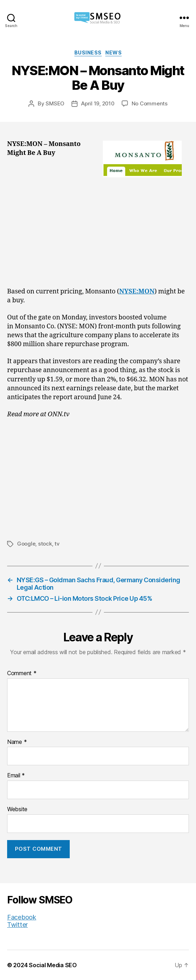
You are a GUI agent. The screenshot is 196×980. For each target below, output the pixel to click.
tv (57, 544)
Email (16, 776)
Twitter (17, 925)
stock (45, 544)
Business (88, 53)
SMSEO (55, 103)
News (113, 53)
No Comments (150, 103)
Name (17, 742)
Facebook (22, 917)
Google (26, 544)
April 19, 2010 (98, 103)
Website (17, 809)
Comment (22, 673)
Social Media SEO (53, 965)
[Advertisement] (98, 234)
